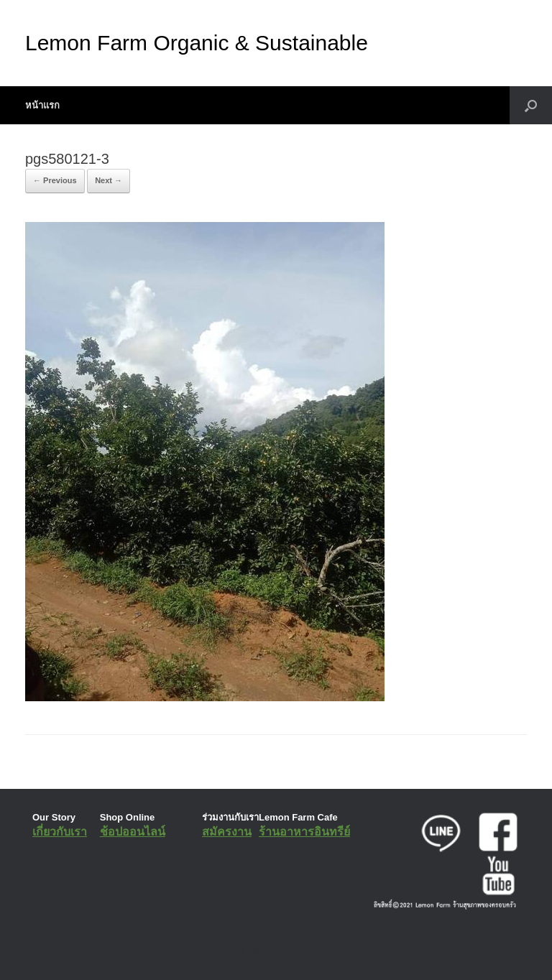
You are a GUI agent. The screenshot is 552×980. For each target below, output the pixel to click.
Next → (109, 180)
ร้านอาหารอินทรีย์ (304, 832)
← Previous (55, 180)
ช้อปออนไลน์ (133, 832)
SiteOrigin (266, 951)
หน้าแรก (42, 105)
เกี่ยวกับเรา (60, 832)
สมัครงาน (227, 832)
